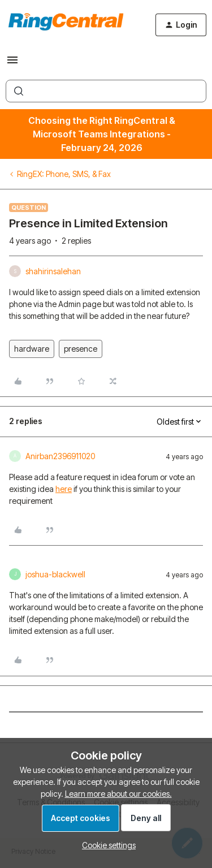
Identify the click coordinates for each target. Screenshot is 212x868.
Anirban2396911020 (60, 456)
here (64, 489)
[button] (12, 64)
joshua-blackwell (55, 574)
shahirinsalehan (53, 271)
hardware (32, 349)
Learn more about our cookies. (118, 794)
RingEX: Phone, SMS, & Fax (64, 174)
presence (81, 349)
